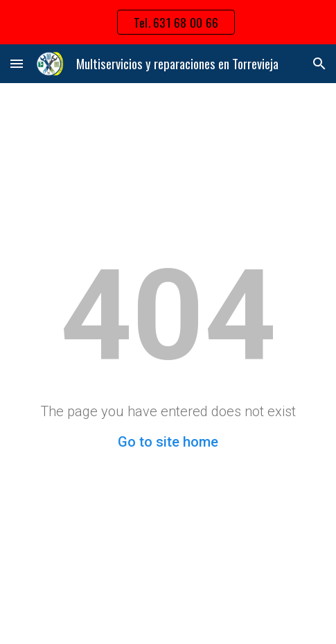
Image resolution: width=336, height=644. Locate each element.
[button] (17, 63)
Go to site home (168, 442)
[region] (168, 22)
